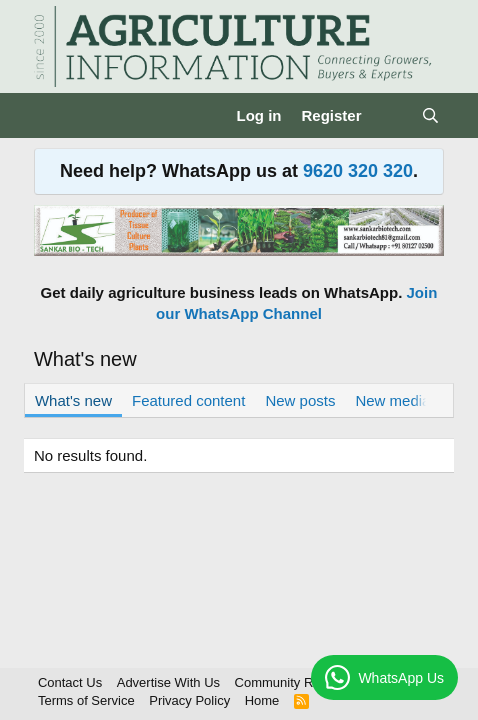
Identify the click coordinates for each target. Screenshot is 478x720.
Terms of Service (86, 700)
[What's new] (391, 115)
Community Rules (286, 682)
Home (262, 700)
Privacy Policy (189, 700)
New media (392, 400)
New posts (300, 400)
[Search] (430, 115)
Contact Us (70, 682)
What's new (73, 400)
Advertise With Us (168, 682)
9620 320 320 (358, 171)
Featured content (188, 400)
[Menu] (51, 116)
